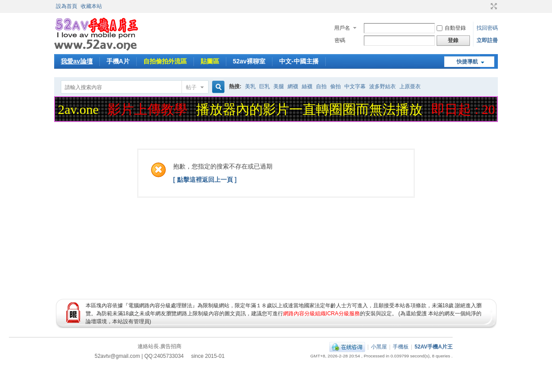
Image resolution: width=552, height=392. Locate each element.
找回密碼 (487, 28)
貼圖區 (210, 61)
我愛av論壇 (77, 61)
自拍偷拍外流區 (165, 61)
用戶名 (342, 28)
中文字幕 (355, 86)
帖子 (191, 87)
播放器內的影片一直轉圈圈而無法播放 (311, 109)
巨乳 (264, 86)
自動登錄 (451, 28)
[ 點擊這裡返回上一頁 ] (205, 180)
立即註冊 (487, 40)
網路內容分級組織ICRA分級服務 (321, 314)
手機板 (401, 347)
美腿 (279, 86)
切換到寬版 (493, 6)
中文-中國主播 (299, 61)
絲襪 (307, 86)
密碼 (340, 40)
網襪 (293, 86)
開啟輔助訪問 (485, 6)
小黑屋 (379, 347)
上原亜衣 (410, 86)
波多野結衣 (382, 86)
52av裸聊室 (249, 61)
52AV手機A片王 (434, 347)
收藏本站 (91, 6)
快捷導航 (467, 62)
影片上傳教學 (149, 109)
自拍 (321, 86)
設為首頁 (67, 6)
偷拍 (335, 86)
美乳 (250, 86)
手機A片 (118, 61)
